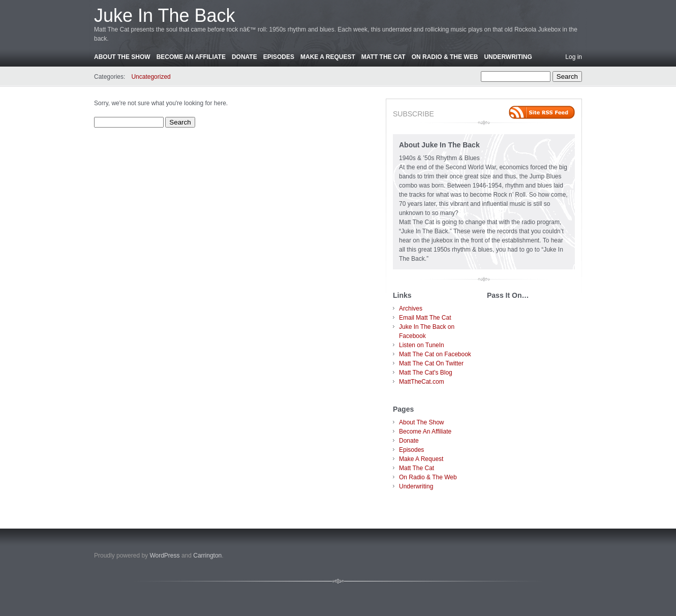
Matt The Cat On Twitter (431, 363)
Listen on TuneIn (422, 345)
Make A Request (328, 57)
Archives (411, 309)
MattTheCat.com (422, 382)
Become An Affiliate (191, 57)
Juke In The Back (165, 16)
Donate (244, 57)
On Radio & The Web (445, 57)
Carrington (207, 556)
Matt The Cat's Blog (426, 373)
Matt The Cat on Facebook (435, 354)
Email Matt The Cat (425, 318)
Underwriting (508, 57)
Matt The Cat (383, 57)
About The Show (122, 57)
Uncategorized (151, 77)
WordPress (164, 556)
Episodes (279, 57)
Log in (574, 57)
